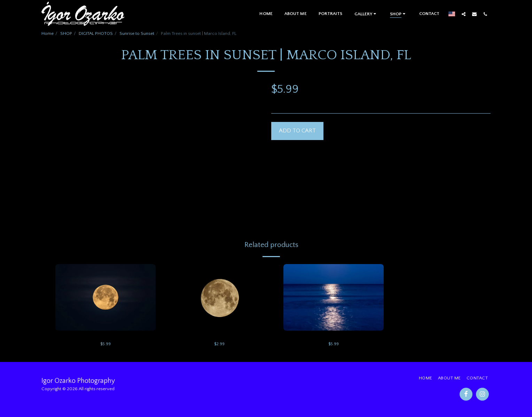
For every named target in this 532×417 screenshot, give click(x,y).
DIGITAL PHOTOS (96, 33)
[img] (105, 298)
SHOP (66, 33)
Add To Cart (297, 131)
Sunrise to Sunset (137, 33)
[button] (366, 14)
